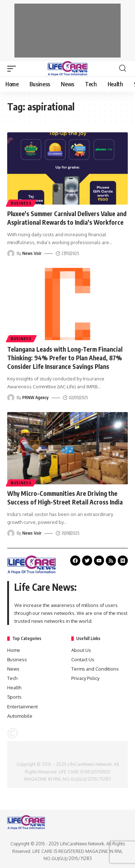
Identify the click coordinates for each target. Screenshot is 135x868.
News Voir (32, 253)
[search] (123, 68)
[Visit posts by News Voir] (11, 253)
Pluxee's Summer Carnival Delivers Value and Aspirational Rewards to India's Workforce (67, 218)
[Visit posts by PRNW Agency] (11, 398)
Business (21, 203)
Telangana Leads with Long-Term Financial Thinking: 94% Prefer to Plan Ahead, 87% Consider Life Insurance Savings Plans (65, 358)
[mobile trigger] (13, 69)
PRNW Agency (35, 398)
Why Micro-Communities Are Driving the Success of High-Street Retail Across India (65, 498)
